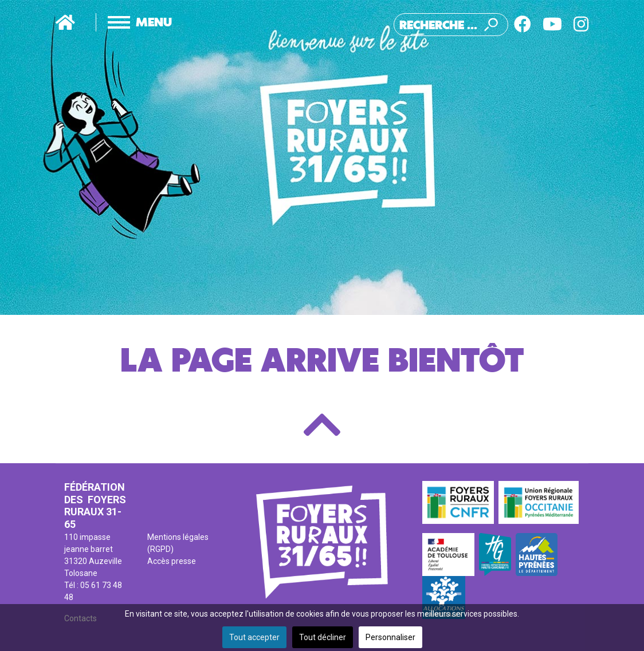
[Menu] (128, 22)
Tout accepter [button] (254, 637)
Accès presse (172, 561)
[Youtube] (552, 24)
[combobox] (451, 25)
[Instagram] (581, 24)
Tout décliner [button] (323, 637)
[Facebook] (523, 24)
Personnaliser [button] (390, 637)
